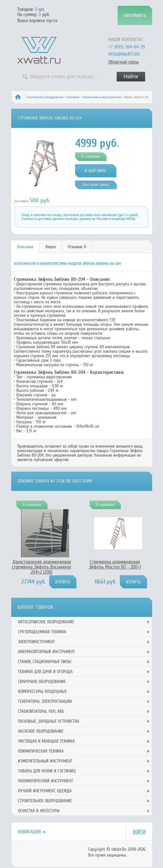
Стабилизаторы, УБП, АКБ (41, 711)
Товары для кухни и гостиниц (47, 771)
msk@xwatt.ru (124, 54)
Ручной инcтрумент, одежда (45, 791)
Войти (139, 832)
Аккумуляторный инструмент (46, 652)
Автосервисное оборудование (46, 622)
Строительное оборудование (45, 97)
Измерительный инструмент (45, 761)
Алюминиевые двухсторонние (102, 97)
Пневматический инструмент (46, 781)
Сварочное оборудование (42, 682)
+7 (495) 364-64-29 (127, 47)
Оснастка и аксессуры (39, 811)
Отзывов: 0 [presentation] (77, 247)
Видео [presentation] (51, 247)
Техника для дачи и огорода (45, 672)
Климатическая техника (41, 751)
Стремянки (73, 97)
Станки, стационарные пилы (45, 662)
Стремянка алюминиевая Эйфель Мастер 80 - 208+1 (115, 564)
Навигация (29, 832)
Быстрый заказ (96, 185)
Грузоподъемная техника (42, 632)
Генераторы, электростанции (45, 701)
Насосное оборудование (41, 731)
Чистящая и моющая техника (46, 741)
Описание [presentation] (25, 247)
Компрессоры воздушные (42, 691)
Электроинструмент (36, 642)
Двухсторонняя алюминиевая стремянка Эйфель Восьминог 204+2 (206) (42, 567)
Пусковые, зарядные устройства (49, 721)
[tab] (25, 247)
